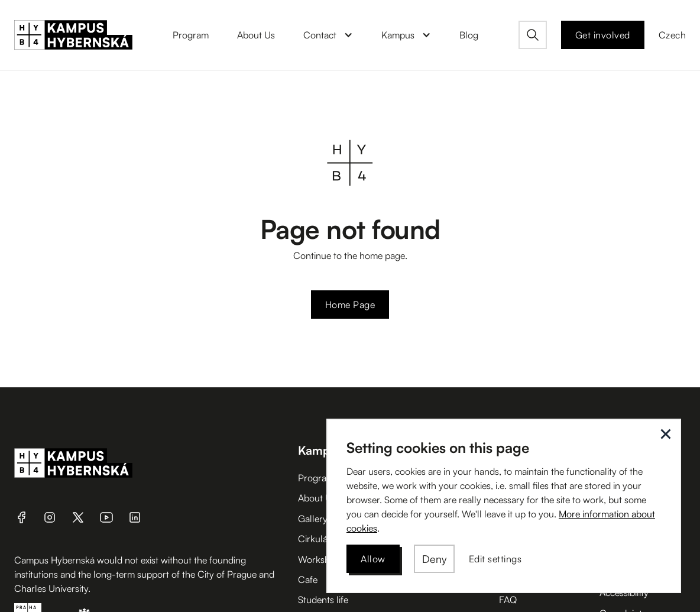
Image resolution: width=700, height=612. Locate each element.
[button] (328, 35)
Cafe (308, 579)
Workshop (319, 559)
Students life (323, 600)
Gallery (313, 519)
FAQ (508, 600)
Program (316, 478)
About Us (317, 498)
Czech (673, 35)
